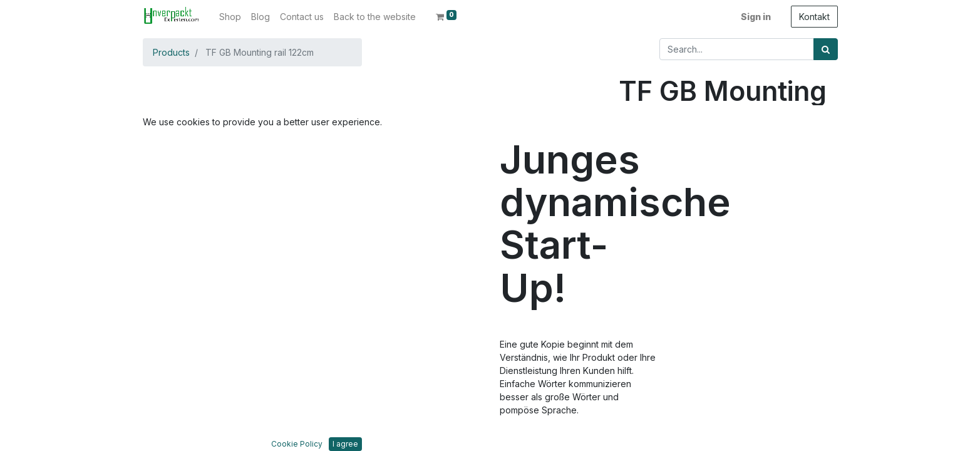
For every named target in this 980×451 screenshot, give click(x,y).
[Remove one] (630, 176)
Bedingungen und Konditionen (681, 420)
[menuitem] (230, 17)
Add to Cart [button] (677, 213)
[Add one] (683, 176)
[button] (177, 202)
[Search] (826, 49)
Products (171, 52)
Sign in (756, 17)
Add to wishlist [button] (662, 251)
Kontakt (814, 17)
